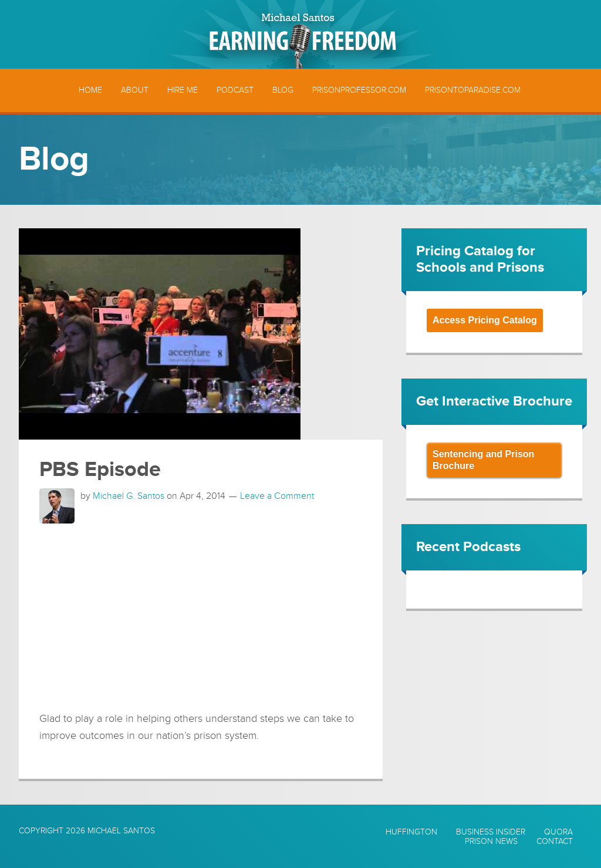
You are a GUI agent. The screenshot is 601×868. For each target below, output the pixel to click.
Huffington (411, 832)
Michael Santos (121, 831)
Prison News (491, 842)
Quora (558, 832)
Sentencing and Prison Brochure (483, 460)
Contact (555, 842)
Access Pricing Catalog (485, 320)
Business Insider (491, 832)
